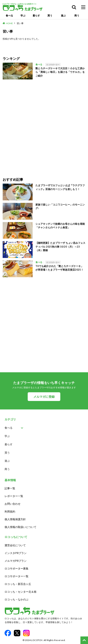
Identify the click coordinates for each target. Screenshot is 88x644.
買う (50, 15)
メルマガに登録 (44, 397)
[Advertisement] (44, 126)
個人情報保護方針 (15, 519)
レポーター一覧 (14, 496)
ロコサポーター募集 (16, 568)
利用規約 (10, 511)
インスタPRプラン (16, 553)
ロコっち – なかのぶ (16, 599)
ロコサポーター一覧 (16, 576)
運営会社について (15, 545)
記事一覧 (10, 488)
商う (77, 15)
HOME (9, 23)
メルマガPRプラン (16, 561)
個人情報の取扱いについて (20, 527)
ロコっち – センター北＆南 (20, 592)
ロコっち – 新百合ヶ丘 (18, 584)
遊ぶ (63, 15)
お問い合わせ (13, 504)
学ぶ (23, 15)
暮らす (36, 15)
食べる (9, 15)
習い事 (20, 23)
